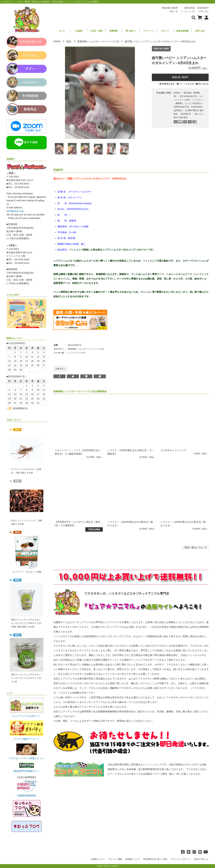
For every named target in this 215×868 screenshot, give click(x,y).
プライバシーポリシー (181, 859)
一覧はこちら (196, 547)
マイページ (148, 31)
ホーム (62, 31)
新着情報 (114, 31)
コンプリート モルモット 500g (27, 572)
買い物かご (131, 31)
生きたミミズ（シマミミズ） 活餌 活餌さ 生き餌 (26, 522)
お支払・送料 (96, 31)
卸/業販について (133, 859)
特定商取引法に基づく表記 (155, 859)
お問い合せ (200, 31)
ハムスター (95, 41)
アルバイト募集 (115, 859)
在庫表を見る (168, 84)
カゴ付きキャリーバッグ (173, 450)
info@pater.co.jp (15, 211)
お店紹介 (79, 31)
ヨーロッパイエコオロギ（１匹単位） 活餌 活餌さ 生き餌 (26, 471)
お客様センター (98, 859)
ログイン (165, 31)
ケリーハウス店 (111, 41)
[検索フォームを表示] (194, 17)
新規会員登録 (183, 31)
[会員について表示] (206, 17)
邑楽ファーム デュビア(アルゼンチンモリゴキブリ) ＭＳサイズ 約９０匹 (26, 678)
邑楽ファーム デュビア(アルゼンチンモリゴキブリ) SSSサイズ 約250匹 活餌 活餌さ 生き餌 (26, 623)
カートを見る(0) (187, 84)
